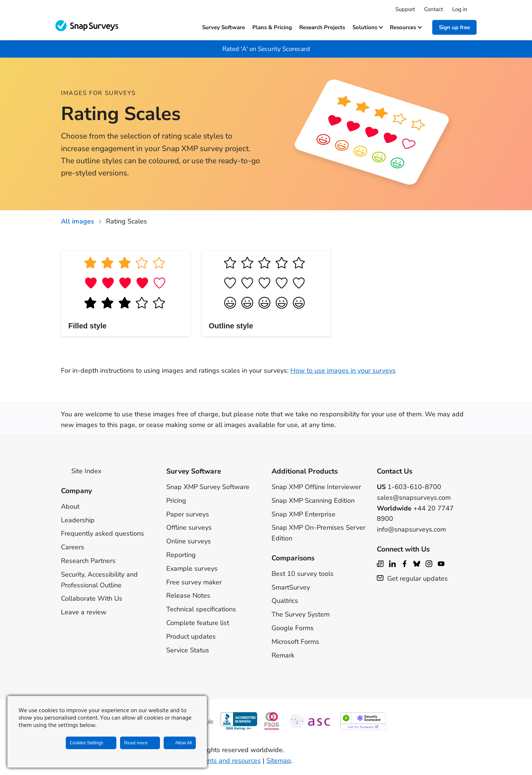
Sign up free (454, 27)
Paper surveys (188, 514)
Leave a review (84, 612)
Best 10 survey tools (303, 574)
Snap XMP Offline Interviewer (316, 487)
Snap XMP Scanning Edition (313, 501)
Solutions (367, 27)
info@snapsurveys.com (411, 529)
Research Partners (88, 561)
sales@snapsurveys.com (414, 498)
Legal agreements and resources (212, 761)
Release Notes (188, 595)
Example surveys (192, 569)
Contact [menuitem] (434, 9)
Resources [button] (405, 27)
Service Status (188, 650)
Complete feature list (198, 623)
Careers (73, 547)
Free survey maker (194, 582)
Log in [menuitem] (460, 9)
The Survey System (301, 614)
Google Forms (293, 628)
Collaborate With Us (92, 598)
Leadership (78, 520)
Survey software (224, 27)
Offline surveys (189, 528)
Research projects (322, 27)
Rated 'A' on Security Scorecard (266, 49)
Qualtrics (285, 601)
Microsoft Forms (295, 642)
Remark (283, 655)
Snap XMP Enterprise (303, 514)
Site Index (81, 471)
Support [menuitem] (405, 9)
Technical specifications (201, 609)
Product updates (191, 636)
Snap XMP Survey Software (208, 487)
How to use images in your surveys (343, 371)
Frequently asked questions (103, 533)
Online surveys (189, 541)
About (70, 506)
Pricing (176, 501)
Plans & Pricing (272, 27)
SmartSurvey (291, 587)
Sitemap (279, 761)
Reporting (181, 555)
